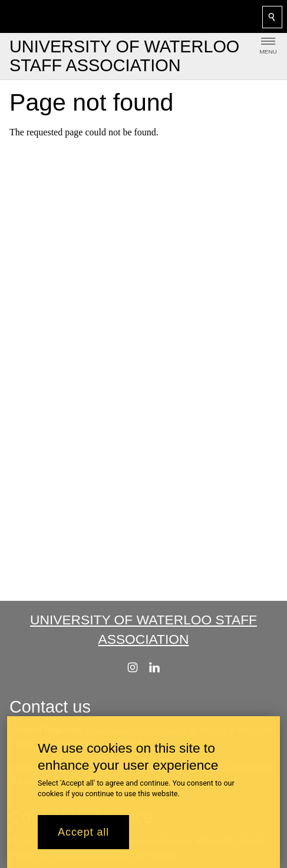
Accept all (83, 839)
